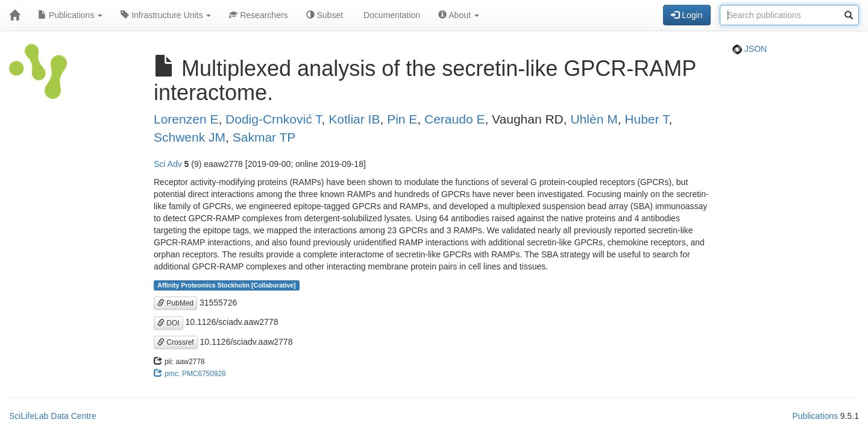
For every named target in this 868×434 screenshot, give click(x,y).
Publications (70, 15)
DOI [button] (168, 323)
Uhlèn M (594, 119)
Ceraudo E (454, 119)
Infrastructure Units (166, 15)
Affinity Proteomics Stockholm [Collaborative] (226, 285)
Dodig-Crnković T (274, 119)
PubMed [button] (175, 303)
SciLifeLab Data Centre (53, 416)
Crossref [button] (176, 342)
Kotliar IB (354, 119)
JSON (750, 49)
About (459, 15)
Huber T (646, 119)
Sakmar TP (264, 137)
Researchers (258, 15)
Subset (325, 15)
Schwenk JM (190, 137)
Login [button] (687, 15)
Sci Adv (168, 164)
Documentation (391, 15)
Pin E (402, 119)
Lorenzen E (186, 119)
